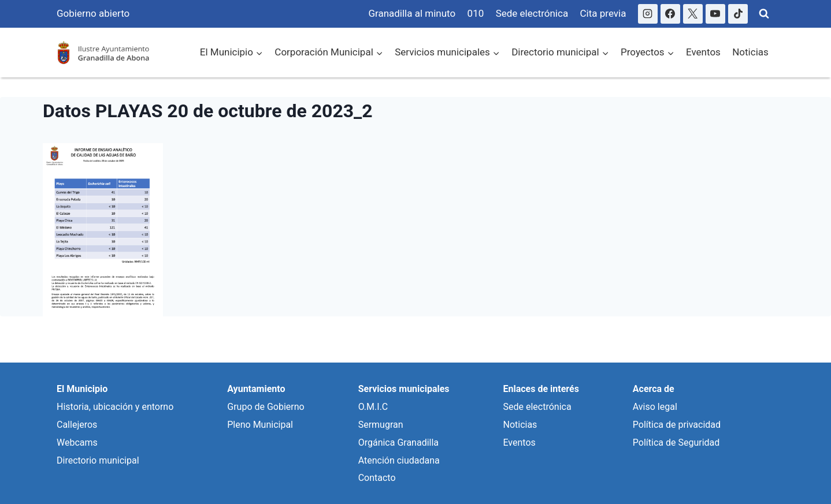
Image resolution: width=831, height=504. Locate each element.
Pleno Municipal (260, 425)
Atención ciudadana (399, 460)
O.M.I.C (373, 407)
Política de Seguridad (676, 443)
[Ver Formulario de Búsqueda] (764, 14)
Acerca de (654, 389)
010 (476, 13)
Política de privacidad (677, 425)
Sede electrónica (532, 13)
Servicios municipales (404, 389)
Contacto (377, 478)
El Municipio (82, 389)
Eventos (703, 52)
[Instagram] (648, 14)
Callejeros (77, 425)
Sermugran (381, 425)
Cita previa (603, 13)
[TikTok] (738, 14)
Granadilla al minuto (412, 13)
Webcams (77, 443)
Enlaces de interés (541, 389)
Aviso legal (655, 407)
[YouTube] (715, 14)
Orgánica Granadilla (398, 443)
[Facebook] (670, 14)
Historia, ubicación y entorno (115, 407)
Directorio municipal (98, 460)
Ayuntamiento (256, 389)
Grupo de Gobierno (266, 407)
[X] (693, 14)
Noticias (750, 52)
